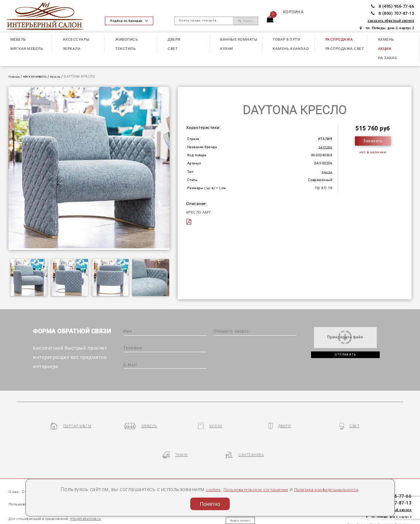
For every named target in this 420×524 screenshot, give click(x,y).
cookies (197, 489)
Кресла (66, 76)
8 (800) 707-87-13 (393, 13)
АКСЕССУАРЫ (76, 39)
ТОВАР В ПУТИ (286, 39)
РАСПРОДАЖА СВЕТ (345, 49)
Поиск (245, 21)
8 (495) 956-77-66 (393, 6)
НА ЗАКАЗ (387, 58)
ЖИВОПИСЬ (127, 39)
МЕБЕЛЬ (18, 39)
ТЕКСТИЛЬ (125, 49)
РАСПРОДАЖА (339, 39)
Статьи (35, 467)
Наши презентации (70, 467)
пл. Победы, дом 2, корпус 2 (387, 28)
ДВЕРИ (174, 39)
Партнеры (133, 467)
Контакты (161, 467)
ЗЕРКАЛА (72, 49)
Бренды (107, 467)
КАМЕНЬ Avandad (291, 49)
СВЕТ (173, 49)
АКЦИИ (385, 49)
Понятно (210, 504)
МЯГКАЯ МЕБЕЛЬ (27, 49)
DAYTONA (324, 147)
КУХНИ (227, 49)
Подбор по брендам (129, 21)
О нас (15, 467)
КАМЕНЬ (386, 39)
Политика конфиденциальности (336, 489)
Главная (16, 76)
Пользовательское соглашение (249, 489)
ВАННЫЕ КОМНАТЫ (239, 39)
